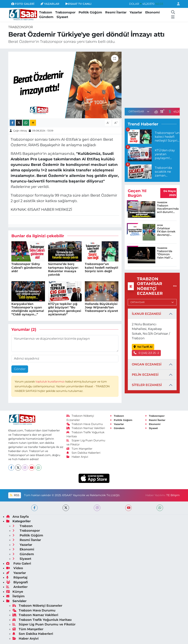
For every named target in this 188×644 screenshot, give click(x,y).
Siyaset (62, 17)
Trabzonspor (65, 12)
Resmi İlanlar (116, 12)
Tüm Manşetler (79, 449)
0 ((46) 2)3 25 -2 (146, 353)
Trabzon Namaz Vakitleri (86, 428)
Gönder (20, 369)
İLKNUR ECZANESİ (146, 314)
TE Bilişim (173, 495)
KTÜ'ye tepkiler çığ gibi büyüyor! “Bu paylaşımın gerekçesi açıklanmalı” (65, 309)
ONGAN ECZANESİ (147, 364)
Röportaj (17, 577)
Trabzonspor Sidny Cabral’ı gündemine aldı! (27, 267)
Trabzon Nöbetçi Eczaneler (37, 606)
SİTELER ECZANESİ (147, 385)
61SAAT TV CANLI (78, 4)
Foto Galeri (19, 563)
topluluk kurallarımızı (50, 382)
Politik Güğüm (90, 12)
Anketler (17, 587)
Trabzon (46, 12)
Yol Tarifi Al (143, 347)
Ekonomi (152, 12)
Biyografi (17, 582)
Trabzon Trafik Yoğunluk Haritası (42, 620)
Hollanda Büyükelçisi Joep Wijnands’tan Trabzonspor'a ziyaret (101, 307)
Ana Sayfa (17, 517)
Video (15, 568)
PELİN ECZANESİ (145, 375)
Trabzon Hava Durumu (85, 424)
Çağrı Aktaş (20, 131)
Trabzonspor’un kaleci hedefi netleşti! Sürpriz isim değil (102, 267)
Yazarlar (136, 12)
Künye (15, 592)
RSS (15, 495)
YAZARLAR (50, 4)
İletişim (15, 596)
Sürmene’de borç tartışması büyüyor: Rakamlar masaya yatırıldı (63, 269)
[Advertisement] (156, 77)
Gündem (46, 17)
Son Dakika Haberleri (84, 453)
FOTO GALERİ (23, 4)
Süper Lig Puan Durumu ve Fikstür (44, 624)
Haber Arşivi (77, 457)
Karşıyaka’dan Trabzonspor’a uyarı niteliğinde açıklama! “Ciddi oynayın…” (28, 309)
